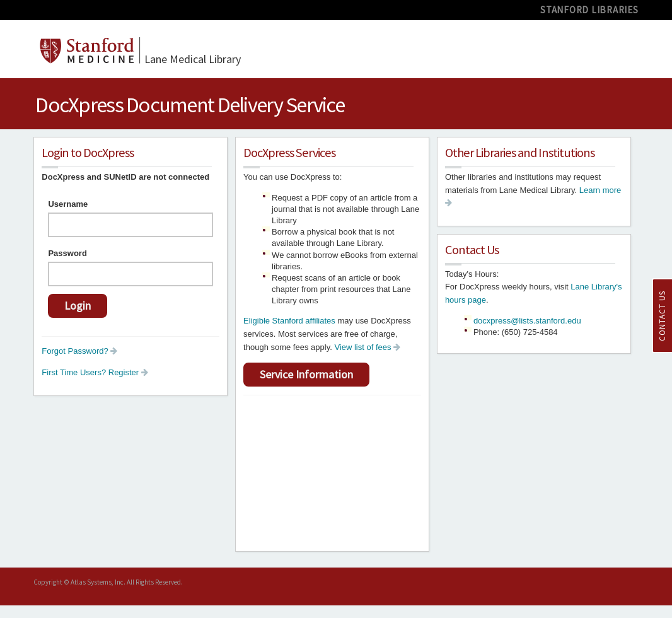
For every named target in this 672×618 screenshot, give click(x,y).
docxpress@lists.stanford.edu (527, 321)
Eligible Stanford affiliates (289, 321)
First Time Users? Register (95, 372)
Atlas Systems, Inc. (98, 582)
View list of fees (367, 347)
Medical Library (193, 59)
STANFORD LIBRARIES (589, 10)
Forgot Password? (79, 351)
